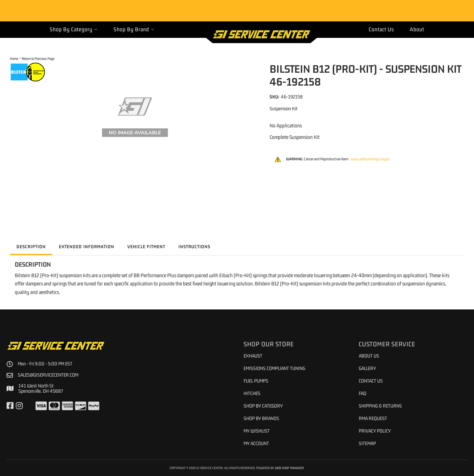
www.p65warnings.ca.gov (370, 159)
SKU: (274, 97)
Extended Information (87, 247)
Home (14, 58)
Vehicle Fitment (146, 247)
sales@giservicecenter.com (48, 375)
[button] (74, 29)
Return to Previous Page (38, 58)
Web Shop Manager (289, 468)
